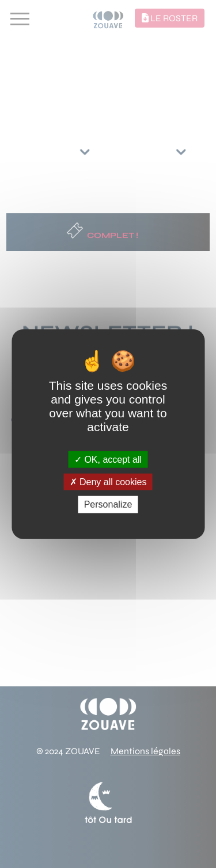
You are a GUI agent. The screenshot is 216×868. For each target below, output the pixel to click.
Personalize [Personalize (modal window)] (108, 504)
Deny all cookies (108, 482)
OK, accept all (108, 460)
